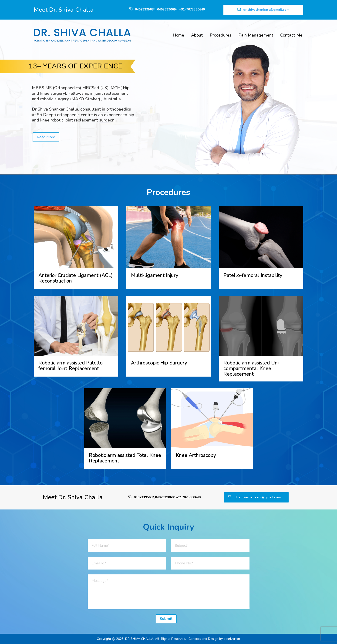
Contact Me (291, 35)
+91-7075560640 (192, 10)
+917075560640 (188, 497)
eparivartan (232, 639)
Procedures (221, 35)
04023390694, (168, 10)
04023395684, (146, 10)
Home (178, 35)
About (197, 35)
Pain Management (256, 35)
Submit (166, 619)
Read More (46, 137)
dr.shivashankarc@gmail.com (266, 10)
